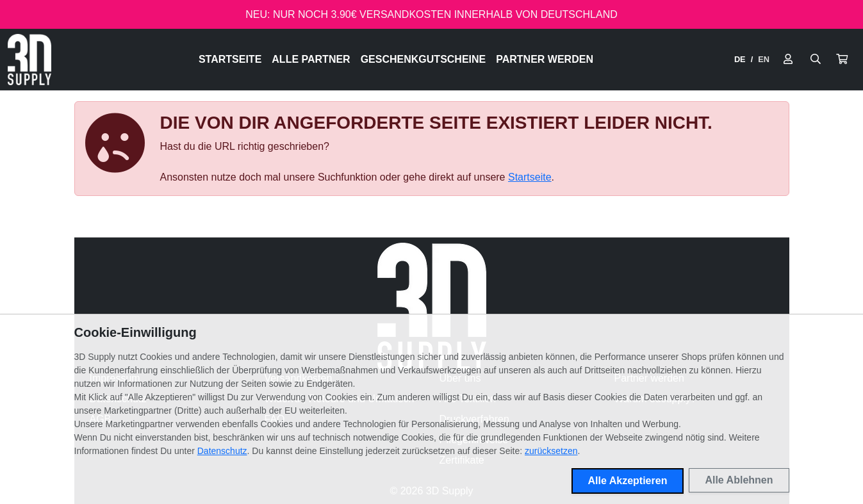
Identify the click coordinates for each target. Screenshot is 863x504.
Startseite (230, 59)
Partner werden (545, 59)
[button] (842, 60)
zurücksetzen (551, 451)
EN (764, 59)
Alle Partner (311, 59)
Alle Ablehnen (739, 480)
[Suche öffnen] (816, 60)
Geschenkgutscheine (423, 59)
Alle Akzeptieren (628, 481)
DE (740, 59)
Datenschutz (222, 451)
